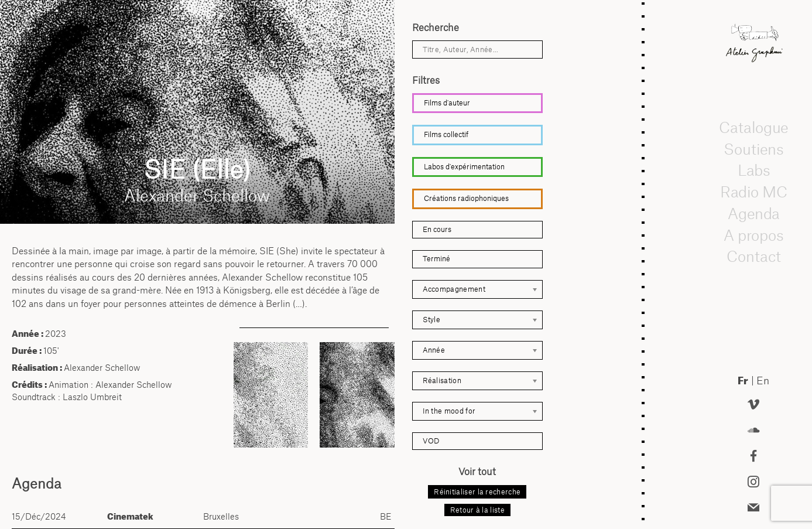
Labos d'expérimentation (464, 167)
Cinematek (130, 516)
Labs (753, 170)
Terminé (436, 259)
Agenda (753, 213)
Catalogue (753, 127)
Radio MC (754, 192)
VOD (431, 441)
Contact (754, 257)
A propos (753, 235)
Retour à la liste (477, 510)
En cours (437, 229)
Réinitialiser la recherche (477, 492)
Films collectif (446, 134)
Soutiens (753, 149)
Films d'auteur (447, 103)
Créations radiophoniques (466, 198)
